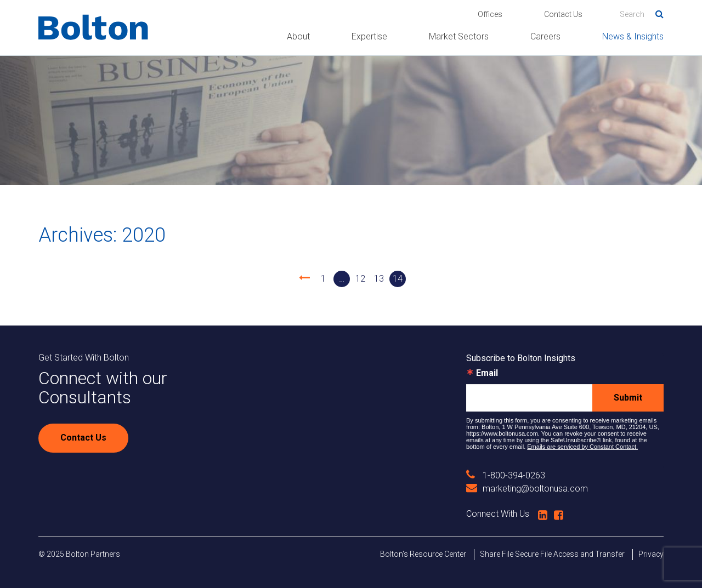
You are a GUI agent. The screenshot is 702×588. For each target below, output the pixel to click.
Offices (490, 14)
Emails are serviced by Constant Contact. (582, 447)
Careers (545, 36)
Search (655, 12)
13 (379, 279)
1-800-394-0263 (506, 475)
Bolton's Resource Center (423, 554)
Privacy (651, 554)
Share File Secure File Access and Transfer (552, 554)
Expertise (369, 36)
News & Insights (633, 36)
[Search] (642, 14)
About (298, 36)
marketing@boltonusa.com (527, 489)
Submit (628, 398)
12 (360, 279)
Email (487, 373)
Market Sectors (459, 36)
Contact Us (563, 14)
